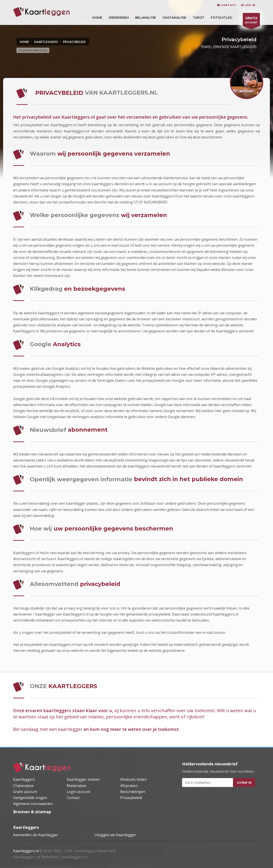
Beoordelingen (133, 792)
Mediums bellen (133, 779)
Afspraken (129, 786)
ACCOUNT (251, 21)
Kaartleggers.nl (26, 851)
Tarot (199, 18)
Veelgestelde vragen (30, 798)
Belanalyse (146, 18)
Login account (78, 792)
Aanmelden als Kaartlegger (36, 835)
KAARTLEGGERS (46, 42)
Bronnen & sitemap (32, 812)
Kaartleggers (24, 779)
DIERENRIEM (119, 18)
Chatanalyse (174, 18)
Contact (73, 798)
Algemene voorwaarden (33, 804)
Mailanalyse (77, 786)
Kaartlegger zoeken (83, 779)
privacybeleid (74, 42)
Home (24, 42)
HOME (97, 18)
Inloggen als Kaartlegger (115, 835)
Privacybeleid (131, 798)
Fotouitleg (222, 18)
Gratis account (25, 792)
